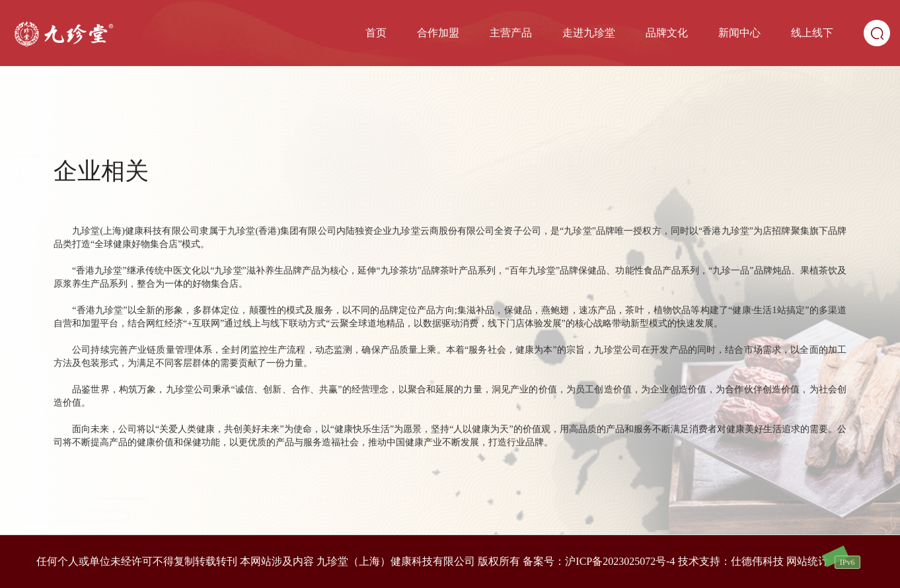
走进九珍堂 (589, 33)
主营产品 (511, 33)
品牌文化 (667, 33)
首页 (376, 33)
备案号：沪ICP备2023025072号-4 (599, 561)
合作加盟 (438, 33)
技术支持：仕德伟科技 (731, 561)
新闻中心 (739, 33)
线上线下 (812, 33)
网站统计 (807, 561)
